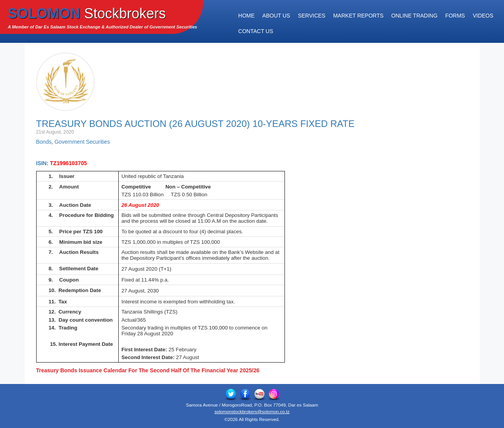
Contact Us (256, 31)
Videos (483, 16)
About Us (276, 16)
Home (246, 16)
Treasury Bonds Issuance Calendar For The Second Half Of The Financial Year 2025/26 (148, 370)
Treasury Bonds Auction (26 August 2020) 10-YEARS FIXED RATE (195, 124)
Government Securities (82, 142)
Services (312, 16)
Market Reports (358, 16)
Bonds (44, 142)
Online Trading (414, 16)
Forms (455, 16)
